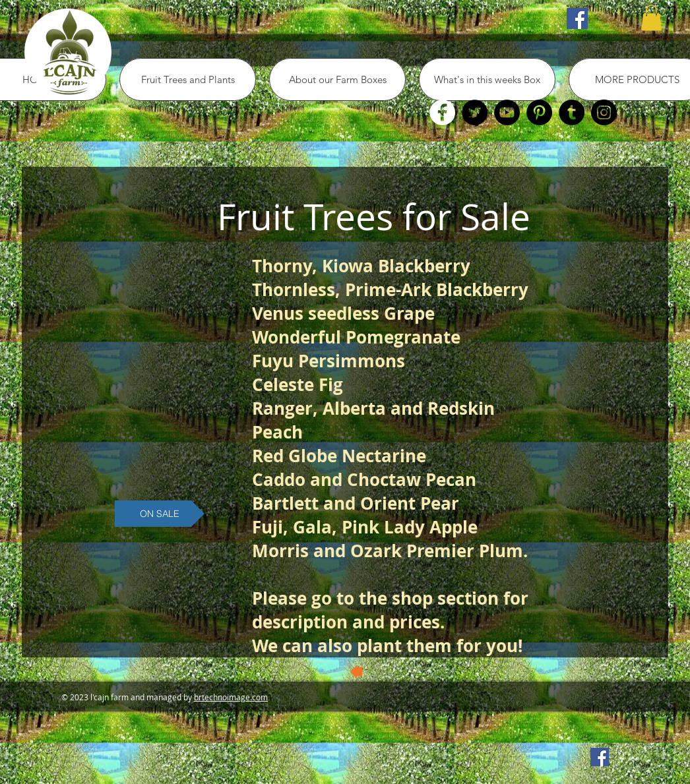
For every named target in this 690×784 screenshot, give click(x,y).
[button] (651, 17)
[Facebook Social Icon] (577, 18)
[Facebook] (442, 112)
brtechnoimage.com (231, 697)
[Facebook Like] (186, 18)
